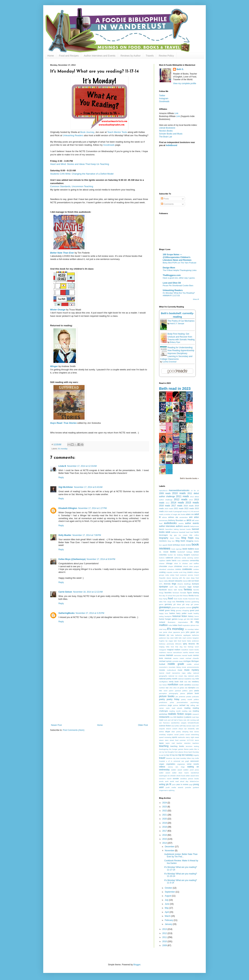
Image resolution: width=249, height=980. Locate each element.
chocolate (163, 566)
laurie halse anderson (190, 641)
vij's (177, 767)
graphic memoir (186, 608)
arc (185, 520)
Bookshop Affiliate (168, 116)
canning (190, 558)
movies (162, 670)
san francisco (164, 723)
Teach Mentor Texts (117, 132)
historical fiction (180, 616)
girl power (195, 604)
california (177, 558)
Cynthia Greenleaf (169, 362)
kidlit (176, 638)
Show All (196, 299)
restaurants (164, 717)
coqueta (169, 572)
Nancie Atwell (165, 673)
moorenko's (163, 667)
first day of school (166, 596)
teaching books (177, 746)
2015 (165, 839)
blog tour (171, 541)
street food (174, 740)
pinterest (182, 697)
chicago (169, 563)
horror (197, 616)
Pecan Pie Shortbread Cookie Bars (178, 285)
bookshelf (181, 552)
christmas (178, 566)
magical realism (174, 650)
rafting (193, 705)
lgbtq (185, 644)
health (190, 613)
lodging (162, 647)
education (182, 587)
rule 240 (186, 720)
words (161, 781)
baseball (182, 532)
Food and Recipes (69, 56)
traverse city (171, 758)
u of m (169, 761)
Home (51, 56)
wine (197, 776)
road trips (195, 717)
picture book (193, 693)
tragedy (196, 755)
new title (187, 682)
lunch (197, 647)
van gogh (185, 761)
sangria (184, 723)
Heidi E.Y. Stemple (177, 324)
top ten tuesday (186, 755)
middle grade (176, 664)
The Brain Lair (166, 137)
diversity (167, 584)
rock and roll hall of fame (173, 720)
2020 (165, 819)
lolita (168, 647)
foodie (185, 599)
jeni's (183, 632)
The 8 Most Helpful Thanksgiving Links (180, 270)
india (170, 625)
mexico (176, 658)
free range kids (169, 602)
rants (168, 708)
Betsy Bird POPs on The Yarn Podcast (179, 263)
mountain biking (175, 667)
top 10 (169, 755)
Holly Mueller (65, 535)
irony (165, 629)
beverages (163, 535)
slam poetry (176, 732)
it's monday (63, 449)
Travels (150, 56)
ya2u (174, 784)
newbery (195, 682)
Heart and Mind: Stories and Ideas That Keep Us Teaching (80, 164)
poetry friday (173, 699)
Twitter (162, 96)
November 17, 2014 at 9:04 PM (101, 559)
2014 (167, 503)
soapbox (170, 735)
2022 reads (189, 508)
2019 (165, 823)
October (169, 888)
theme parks (189, 749)
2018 (165, 827)
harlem (172, 613)
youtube (188, 787)
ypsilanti (196, 787)
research (196, 714)
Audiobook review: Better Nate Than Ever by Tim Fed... (181, 855)
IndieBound (172, 145)
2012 (165, 933)
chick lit (177, 563)
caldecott (169, 558)
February (169, 920)
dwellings (187, 584)
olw (186, 688)
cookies (196, 569)
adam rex (190, 514)
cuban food (174, 575)
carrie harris (171, 560)
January (169, 924)
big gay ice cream (179, 535)
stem (167, 740)
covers (190, 572)
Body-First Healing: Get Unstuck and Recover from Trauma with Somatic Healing (181, 337)
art (193, 520)
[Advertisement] (99, 698)
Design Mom (169, 268)
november (195, 685)
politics (196, 699)
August (168, 896)
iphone (193, 625)
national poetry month (168, 679)
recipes (188, 714)
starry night (190, 737)
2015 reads (192, 503)
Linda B (62, 466)
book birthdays (174, 545)
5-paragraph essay (180, 511)
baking (176, 529)
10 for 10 (195, 491)
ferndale (183, 593)
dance (169, 578)
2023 (165, 807)
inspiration (186, 625)
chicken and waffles (191, 563)
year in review (182, 784)
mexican (168, 658)
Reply (61, 477)
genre (161, 604)
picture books (167, 696)
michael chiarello (192, 658)
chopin (170, 566)
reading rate (187, 711)
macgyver (163, 650)
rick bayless (178, 717)
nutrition (162, 688)
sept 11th (195, 726)
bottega (189, 552)
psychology (195, 702)
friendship (180, 602)
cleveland (163, 569)
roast (161, 720)
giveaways (165, 607)
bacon (162, 529)
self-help (183, 726)
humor (162, 619)
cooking (162, 572)
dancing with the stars (181, 578)
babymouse (195, 526)
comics (178, 569)
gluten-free (176, 608)
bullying (180, 555)
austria (181, 523)
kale (172, 635)
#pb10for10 (163, 491)
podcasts (196, 697)
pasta (197, 691)
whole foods (181, 776)
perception (163, 693)
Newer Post (56, 725)
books (173, 552)
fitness (186, 596)
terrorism (189, 746)
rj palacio (188, 717)
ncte (197, 679)
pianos (183, 693)
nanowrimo (176, 673)
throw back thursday (191, 752)
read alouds (177, 708)
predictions (163, 702)
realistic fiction (176, 714)
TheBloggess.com (172, 275)
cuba (167, 575)
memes (162, 655)
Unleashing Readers (73, 135)
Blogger (137, 965)
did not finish (193, 581)
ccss (179, 561)
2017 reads (177, 506)
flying (165, 599)
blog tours (180, 541)
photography (174, 693)
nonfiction (173, 684)
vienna (170, 767)
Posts (165, 199)
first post (176, 596)
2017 (165, 831)
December (170, 847)
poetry (162, 699)
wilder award (190, 776)
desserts (179, 581)
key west (170, 638)
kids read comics (185, 638)
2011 (165, 937)
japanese (177, 632)
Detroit (185, 581)
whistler (173, 776)
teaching (164, 746)
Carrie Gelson (65, 592)
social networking (192, 735)
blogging (190, 541)
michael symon (165, 661)
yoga (191, 784)
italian (197, 629)
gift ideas (177, 604)
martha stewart (188, 652)
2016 (165, 835)
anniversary (163, 520)
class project (194, 566)
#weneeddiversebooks (179, 490)
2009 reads (165, 493)
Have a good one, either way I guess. (179, 278)
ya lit (169, 784)
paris (191, 691)
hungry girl (182, 619)
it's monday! (190, 629)
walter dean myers (180, 773)
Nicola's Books (166, 131)
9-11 (189, 511)
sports (175, 737)
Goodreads (109, 145)
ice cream (195, 619)
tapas (161, 743)
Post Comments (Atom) (74, 730)
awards (186, 526)
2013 (191, 500)
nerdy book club (176, 682)
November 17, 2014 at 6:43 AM (88, 487)
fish (181, 596)
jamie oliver (168, 632)
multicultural (171, 670)
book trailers (188, 549)
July (167, 900)
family (180, 590)
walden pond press (191, 770)
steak (197, 737)
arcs (189, 520)
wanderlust (195, 773)
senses (189, 726)
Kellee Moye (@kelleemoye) (72, 559)
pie (177, 697)
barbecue (175, 532)
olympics (192, 688)
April (167, 912)
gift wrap (186, 604)
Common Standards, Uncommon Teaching (72, 186)
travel (162, 758)
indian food (177, 625)
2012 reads (181, 499)
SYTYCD (190, 740)
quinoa (176, 705)
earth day (173, 587)
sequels (162, 729)
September (170, 892)
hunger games (171, 619)
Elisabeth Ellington (68, 508)
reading (187, 708)
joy (168, 635)
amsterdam (184, 517)
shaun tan (183, 729)
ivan (161, 632)
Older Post (143, 725)
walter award (165, 773)
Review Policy (166, 56)
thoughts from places (175, 752)
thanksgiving (164, 749)
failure (170, 590)
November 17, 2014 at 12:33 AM (82, 466)
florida (191, 595)
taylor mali (170, 743)
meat (197, 652)
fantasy (188, 589)
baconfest (169, 529)
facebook (163, 590)
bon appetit (163, 545)
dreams (180, 584)
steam (161, 740)
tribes (189, 758)
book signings (177, 549)
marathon (185, 650)
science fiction (165, 726)
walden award (177, 770)
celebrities (185, 561)
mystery (195, 670)
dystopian (163, 587)
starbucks (181, 737)
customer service (186, 575)
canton (196, 558)
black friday (175, 538)
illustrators (172, 622)
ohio (171, 688)
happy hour (164, 613)
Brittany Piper (175, 342)
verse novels (193, 764)
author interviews (167, 526)
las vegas (169, 641)
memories (178, 655)
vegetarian (181, 764)
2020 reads (169, 508)
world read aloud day (179, 781)
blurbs (197, 541)
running (193, 720)
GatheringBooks (66, 613)
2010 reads (179, 493)
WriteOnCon (194, 781)
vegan (162, 764)
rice (171, 717)
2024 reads (168, 511)
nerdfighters (163, 682)
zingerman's (163, 790)
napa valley (187, 673)
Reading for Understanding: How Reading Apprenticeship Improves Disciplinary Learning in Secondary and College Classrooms (177, 353)
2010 (165, 941)
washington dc (164, 776)
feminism (176, 593)
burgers (187, 555)
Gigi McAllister (66, 487)
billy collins (194, 535)
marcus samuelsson (174, 652)
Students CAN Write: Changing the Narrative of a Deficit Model (82, 174)
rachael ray (184, 705)
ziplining (171, 790)
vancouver (195, 761)
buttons (162, 558)
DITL (161, 584)
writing (162, 784)
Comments (167, 204)
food (170, 598)
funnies (188, 602)
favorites (168, 593)
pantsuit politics (181, 691)
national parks (193, 676)
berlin (197, 532)
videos (162, 767)
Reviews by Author (131, 56)
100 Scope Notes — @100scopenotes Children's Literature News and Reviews (177, 257)
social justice (179, 735)
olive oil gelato (179, 688)
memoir (169, 655)
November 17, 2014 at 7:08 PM (87, 535)
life (198, 644)
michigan (187, 661)
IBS (188, 619)
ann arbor (194, 517)
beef (192, 532)
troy (193, 758)
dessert (171, 581)
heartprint (168, 616)
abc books (182, 514)
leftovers (178, 644)
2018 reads (189, 506)
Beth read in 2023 (175, 389)
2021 (165, 815)
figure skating (193, 593)
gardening (195, 602)
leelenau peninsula (166, 644)
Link (176, 113)
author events (192, 523)
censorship (194, 560)
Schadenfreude (193, 723)
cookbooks (187, 569)
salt (198, 720)
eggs (189, 587)
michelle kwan (177, 661)
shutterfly (191, 729)
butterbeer (195, 555)
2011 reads (183, 496)
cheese (162, 563)
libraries (192, 644)
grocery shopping (182, 610)
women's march (165, 779)
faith (175, 590)
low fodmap (189, 647)
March (168, 916)
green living (170, 610)
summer (183, 740)
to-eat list (162, 755)
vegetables (171, 764)
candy (184, 558)
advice (164, 517)
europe (196, 587)
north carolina (185, 685)
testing (196, 746)
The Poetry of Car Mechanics (181, 321)
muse (180, 670)
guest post (194, 610)
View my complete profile (185, 83)
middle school (193, 664)
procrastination (182, 702)
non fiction (163, 685)
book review (186, 545)
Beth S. (180, 69)
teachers (196, 743)
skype (168, 732)
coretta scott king (180, 572)
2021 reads (179, 508)
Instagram (164, 99)
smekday (162, 735)
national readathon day (186, 679)
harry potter (181, 613)
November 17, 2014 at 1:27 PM (92, 508)
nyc (167, 688)
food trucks (178, 599)
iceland (162, 622)
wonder (176, 779)
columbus (171, 569)
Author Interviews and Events (100, 56)
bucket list (172, 555)
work (167, 781)
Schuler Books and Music (171, 134)
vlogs (183, 767)
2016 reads (165, 506)
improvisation (183, 622)
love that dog (177, 647)
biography (164, 538)
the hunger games (176, 749)
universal (177, 761)
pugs (170, 705)
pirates (189, 697)
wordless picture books (190, 779)
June (167, 904)
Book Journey (87, 132)
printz (172, 702)
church (186, 566)
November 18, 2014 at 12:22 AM (88, 592)
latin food (178, 641)
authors (179, 526)
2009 (165, 945)
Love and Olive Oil (172, 283)
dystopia (195, 584)
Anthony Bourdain (176, 520)
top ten (175, 755)
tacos (197, 740)
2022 (165, 811)
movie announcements (190, 667)
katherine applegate (183, 635)
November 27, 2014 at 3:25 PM (90, 613)
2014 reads (177, 503)
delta (166, 581)
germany (168, 604)
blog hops (187, 538)
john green (191, 632)
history (191, 616)
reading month (175, 711)
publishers (163, 705)
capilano (162, 561)
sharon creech (172, 729)
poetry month (187, 699)
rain (197, 705)
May (167, 908)
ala (177, 517)
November (170, 851)
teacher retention (184, 743)
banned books (185, 529)
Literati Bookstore (167, 128)
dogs (174, 584)
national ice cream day (178, 676)
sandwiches (175, 723)
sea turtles (175, 726)
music (187, 670)
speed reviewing (165, 737)
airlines (171, 517)
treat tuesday (181, 758)
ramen (161, 708)
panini (171, 691)
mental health (187, 655)
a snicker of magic (170, 514)
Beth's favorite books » (189, 478)
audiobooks (170, 523)
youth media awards (174, 787)
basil (188, 532)
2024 (165, 803)
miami (182, 658)
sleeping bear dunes (191, 732)
